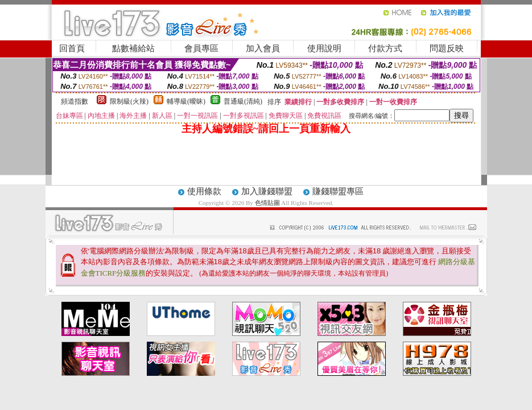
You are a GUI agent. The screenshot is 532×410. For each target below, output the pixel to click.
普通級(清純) (243, 101)
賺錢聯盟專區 (338, 191)
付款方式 (385, 48)
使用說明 (324, 48)
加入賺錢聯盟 (267, 191)
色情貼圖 (267, 203)
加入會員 (263, 48)
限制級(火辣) (129, 101)
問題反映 (447, 48)
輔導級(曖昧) (186, 101)
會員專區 (201, 48)
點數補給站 (133, 48)
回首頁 (72, 48)
